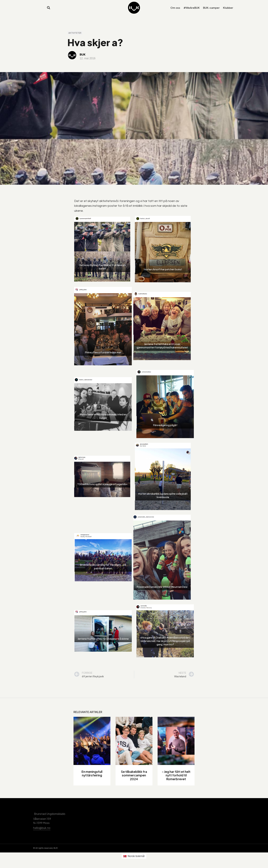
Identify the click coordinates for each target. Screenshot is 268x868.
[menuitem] (134, 859)
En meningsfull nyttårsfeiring (92, 776)
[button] (48, 8)
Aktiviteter (75, 36)
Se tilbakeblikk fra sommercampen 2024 (134, 778)
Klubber (228, 8)
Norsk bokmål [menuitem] (136, 859)
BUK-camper (211, 8)
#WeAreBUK (192, 8)
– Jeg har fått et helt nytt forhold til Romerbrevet (176, 778)
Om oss (175, 8)
